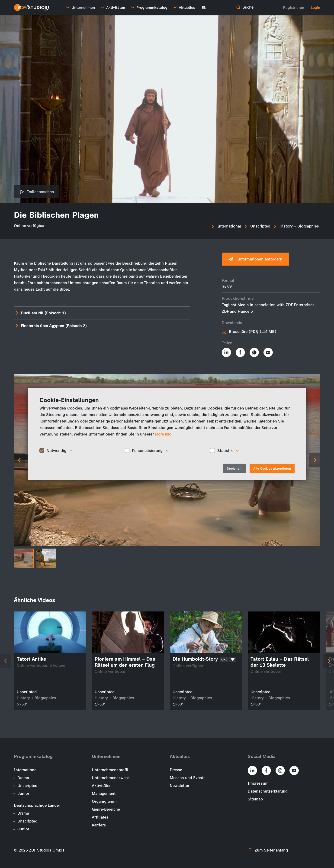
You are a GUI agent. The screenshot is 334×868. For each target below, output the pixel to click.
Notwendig (56, 450)
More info (163, 434)
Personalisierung (147, 450)
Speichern (235, 469)
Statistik (225, 450)
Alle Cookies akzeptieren (272, 469)
